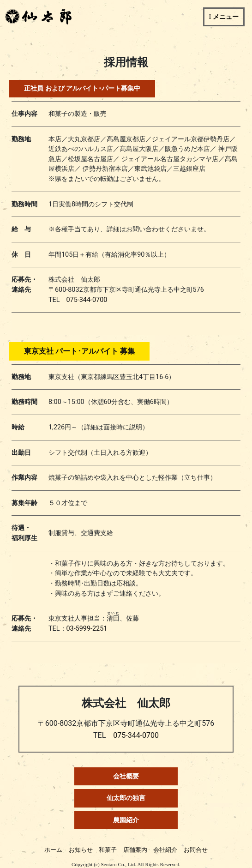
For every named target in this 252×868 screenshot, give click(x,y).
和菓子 (108, 850)
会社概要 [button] (126, 776)
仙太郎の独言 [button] (126, 798)
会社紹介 (165, 850)
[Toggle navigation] (224, 17)
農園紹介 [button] (126, 820)
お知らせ (81, 850)
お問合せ (196, 850)
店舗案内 (135, 850)
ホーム (53, 850)
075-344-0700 (87, 300)
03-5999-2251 (87, 629)
